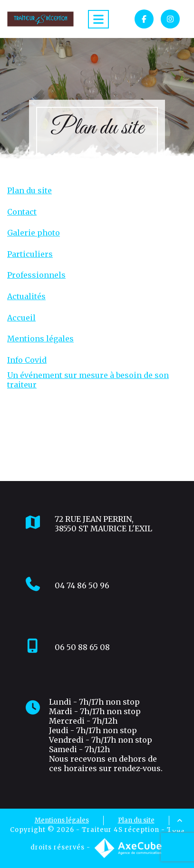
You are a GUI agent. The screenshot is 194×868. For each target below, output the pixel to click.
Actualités (26, 297)
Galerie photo (34, 233)
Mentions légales (40, 339)
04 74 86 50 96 (82, 585)
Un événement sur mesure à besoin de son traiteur (88, 380)
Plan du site (29, 191)
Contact (22, 212)
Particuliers (30, 254)
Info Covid (27, 360)
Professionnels (36, 275)
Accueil (21, 318)
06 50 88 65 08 (82, 647)
